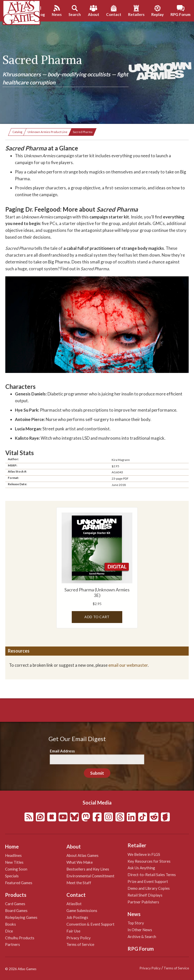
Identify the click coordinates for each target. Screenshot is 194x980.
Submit (97, 773)
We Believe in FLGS (144, 854)
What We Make (80, 862)
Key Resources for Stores (149, 861)
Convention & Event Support (90, 924)
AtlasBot (74, 904)
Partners (13, 944)
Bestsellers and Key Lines (88, 869)
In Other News (140, 930)
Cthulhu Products (20, 938)
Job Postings (77, 917)
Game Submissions (82, 910)
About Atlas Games (82, 855)
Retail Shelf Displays (145, 895)
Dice (9, 931)
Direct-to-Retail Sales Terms (152, 875)
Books (10, 924)
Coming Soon (16, 869)
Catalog (17, 132)
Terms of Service (80, 944)
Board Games (16, 910)
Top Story (136, 923)
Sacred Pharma (83, 132)
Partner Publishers (143, 902)
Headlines (13, 855)
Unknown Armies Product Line (47, 132)
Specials (12, 876)
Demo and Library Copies (149, 888)
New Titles (14, 862)
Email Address (62, 751)
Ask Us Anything (141, 868)
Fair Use (73, 931)
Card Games (15, 904)
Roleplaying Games (21, 917)
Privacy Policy (79, 938)
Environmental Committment (90, 876)
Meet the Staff (79, 883)
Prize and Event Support (148, 881)
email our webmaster (128, 665)
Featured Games (19, 883)
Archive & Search (142, 937)
